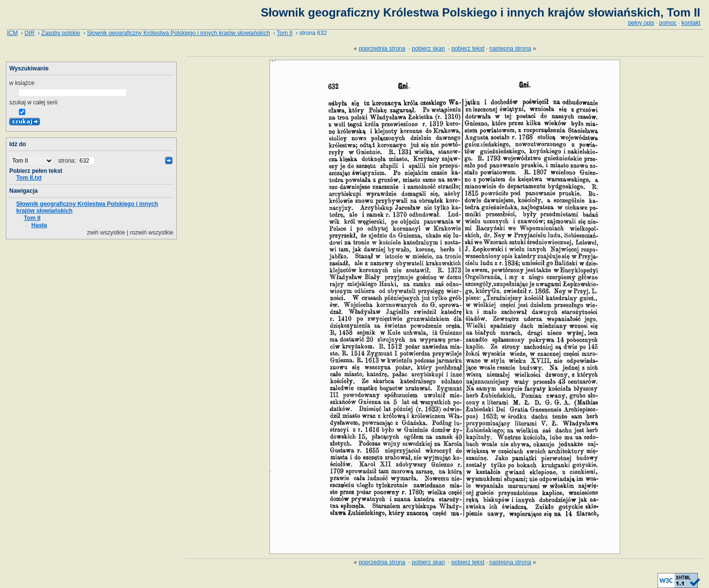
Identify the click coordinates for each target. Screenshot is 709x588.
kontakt (691, 23)
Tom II (285, 33)
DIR (29, 33)
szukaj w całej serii (33, 102)
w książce (22, 83)
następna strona (510, 49)
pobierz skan (428, 49)
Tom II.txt (29, 178)
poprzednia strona (382, 49)
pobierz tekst (468, 49)
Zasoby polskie (61, 33)
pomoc (668, 23)
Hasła (39, 225)
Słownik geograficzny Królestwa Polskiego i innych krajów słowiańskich (178, 33)
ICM (12, 33)
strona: (68, 161)
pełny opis (641, 23)
